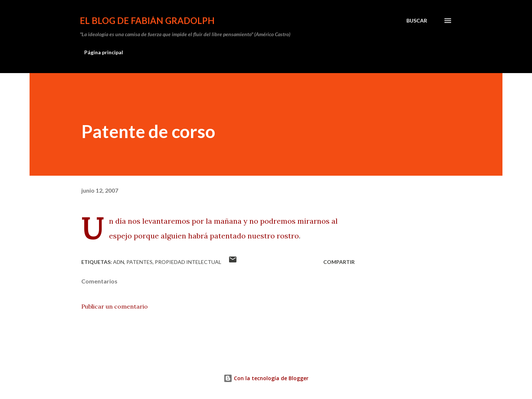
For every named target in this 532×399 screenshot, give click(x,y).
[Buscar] (417, 21)
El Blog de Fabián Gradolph (147, 20)
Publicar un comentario (115, 306)
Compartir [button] (339, 262)
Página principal (104, 52)
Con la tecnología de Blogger (266, 378)
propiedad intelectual (188, 262)
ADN (119, 262)
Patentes (139, 262)
